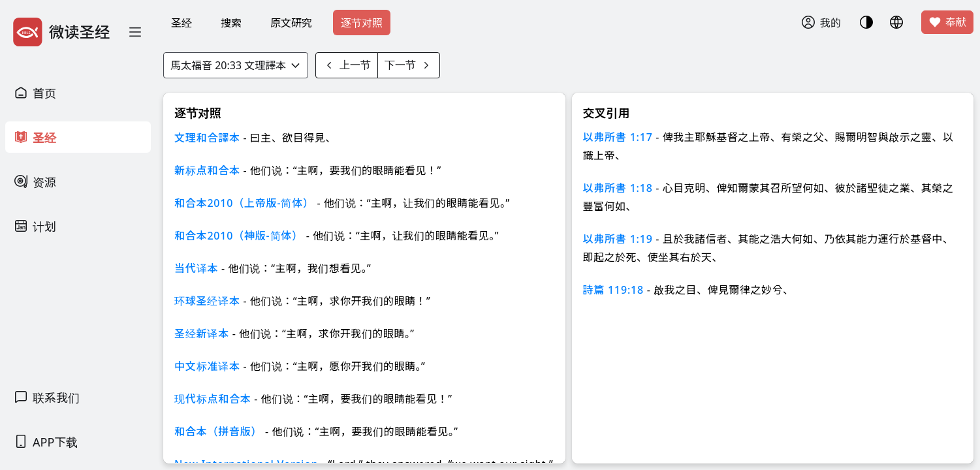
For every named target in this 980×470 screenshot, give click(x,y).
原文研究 (291, 23)
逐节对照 (362, 23)
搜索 (231, 23)
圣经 (182, 23)
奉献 (947, 22)
